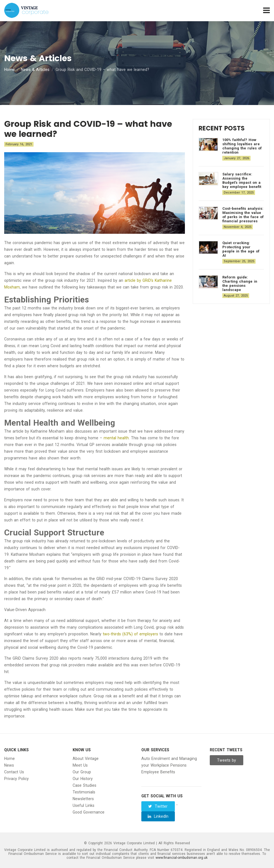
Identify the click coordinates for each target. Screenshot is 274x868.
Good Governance (89, 812)
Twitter (158, 806)
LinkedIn (158, 816)
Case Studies (84, 785)
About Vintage (86, 759)
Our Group (82, 772)
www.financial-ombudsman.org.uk (182, 858)
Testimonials (84, 792)
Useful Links (84, 805)
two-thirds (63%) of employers (130, 634)
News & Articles (35, 70)
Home (9, 70)
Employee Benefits (158, 772)
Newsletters (83, 799)
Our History (83, 779)
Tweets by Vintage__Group (227, 762)
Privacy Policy (16, 779)
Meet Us (80, 765)
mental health (116, 438)
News (9, 765)
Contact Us (14, 772)
